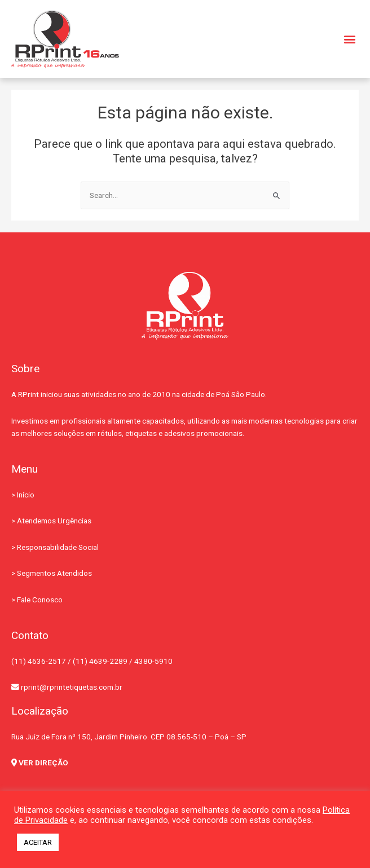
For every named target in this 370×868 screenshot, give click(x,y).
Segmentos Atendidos (54, 573)
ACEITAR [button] (38, 842)
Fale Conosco (40, 600)
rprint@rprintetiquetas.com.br (67, 687)
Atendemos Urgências (54, 521)
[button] (349, 39)
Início (26, 495)
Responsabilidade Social (58, 547)
